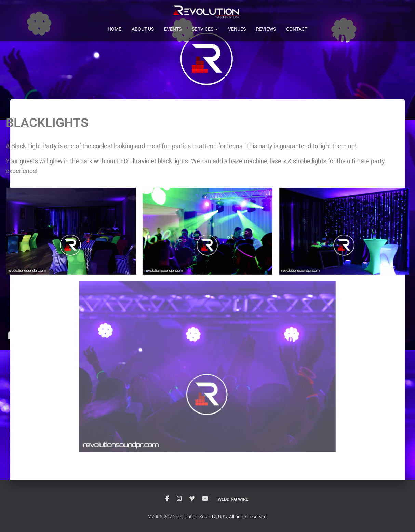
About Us (143, 29)
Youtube (203, 499)
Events (173, 29)
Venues (237, 29)
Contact (297, 29)
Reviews (266, 29)
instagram (177, 499)
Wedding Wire (233, 499)
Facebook (165, 499)
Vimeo (190, 499)
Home (115, 29)
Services (205, 29)
